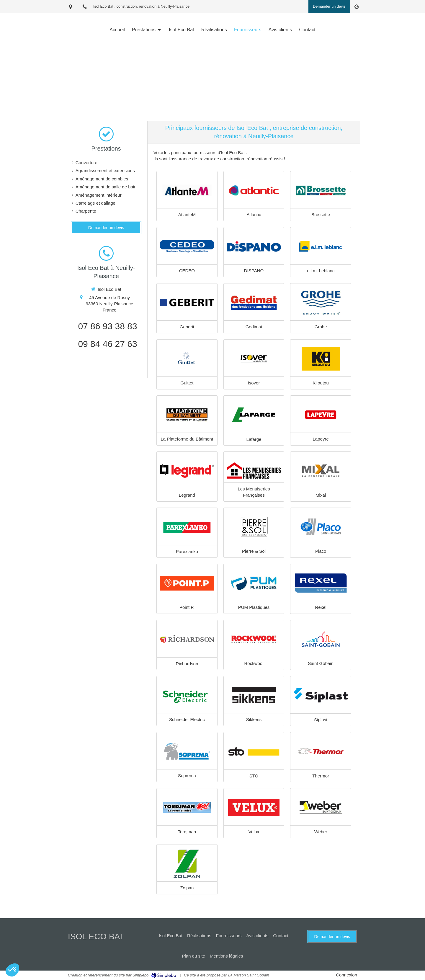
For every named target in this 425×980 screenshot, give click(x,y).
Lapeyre (321, 439)
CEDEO (187, 271)
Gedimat (254, 327)
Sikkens (254, 719)
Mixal (321, 495)
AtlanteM (187, 215)
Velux (254, 832)
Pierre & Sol (254, 551)
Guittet (187, 383)
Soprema (187, 776)
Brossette (321, 215)
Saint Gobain (321, 663)
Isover (254, 383)
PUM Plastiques (254, 607)
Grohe (321, 327)
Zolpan (187, 888)
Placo (321, 551)
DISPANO (254, 271)
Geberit (187, 327)
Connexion (346, 975)
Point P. (187, 607)
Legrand (187, 495)
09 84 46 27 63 (107, 344)
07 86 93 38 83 (107, 326)
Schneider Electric (187, 719)
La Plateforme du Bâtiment (187, 439)
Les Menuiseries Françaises (254, 492)
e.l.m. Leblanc (321, 271)
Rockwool (254, 663)
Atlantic (254, 215)
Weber (321, 832)
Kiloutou (321, 383)
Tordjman (187, 832)
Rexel (321, 607)
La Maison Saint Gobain (249, 975)
